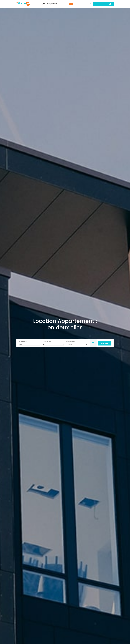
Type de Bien (27, 341)
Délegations (70, 340)
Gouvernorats (50, 341)
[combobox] (33, 343)
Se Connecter (88, 4)
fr (71, 4)
